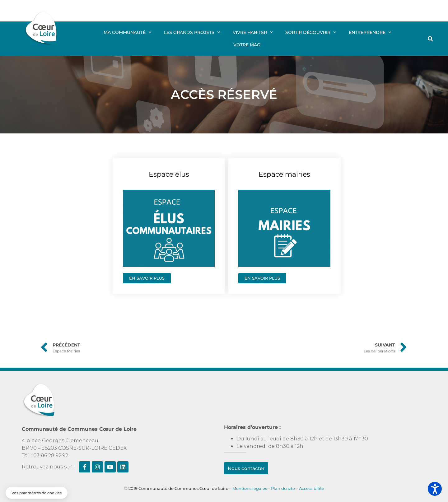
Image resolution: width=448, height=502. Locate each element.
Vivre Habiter (253, 32)
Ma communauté (128, 32)
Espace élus (169, 174)
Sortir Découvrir (311, 32)
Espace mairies (284, 174)
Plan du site (283, 488)
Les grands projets (192, 32)
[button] (430, 39)
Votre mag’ (247, 45)
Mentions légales (250, 488)
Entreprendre (370, 32)
